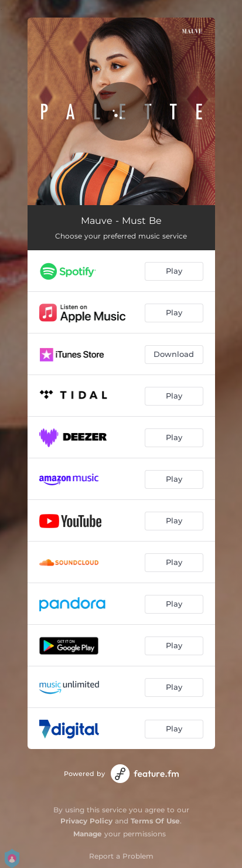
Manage (88, 834)
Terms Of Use (155, 821)
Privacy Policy (86, 821)
